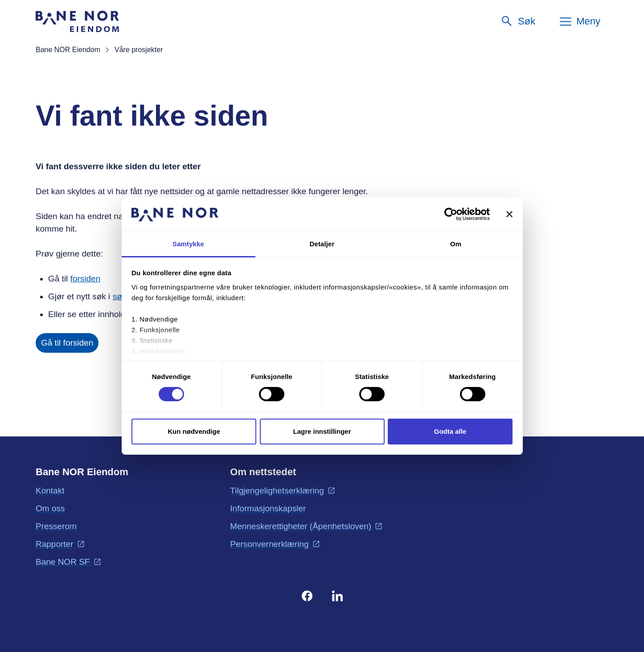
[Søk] (518, 21)
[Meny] (579, 21)
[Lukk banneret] (509, 214)
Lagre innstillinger (322, 431)
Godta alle (450, 431)
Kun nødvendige (194, 431)
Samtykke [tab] (188, 244)
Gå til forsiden (67, 343)
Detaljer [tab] (322, 244)
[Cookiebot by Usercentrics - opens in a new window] (451, 214)
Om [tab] (456, 244)
